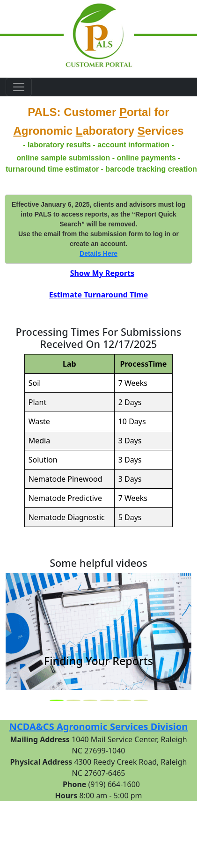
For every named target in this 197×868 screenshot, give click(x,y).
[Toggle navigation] (19, 87)
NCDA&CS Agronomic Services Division (99, 727)
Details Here (98, 253)
